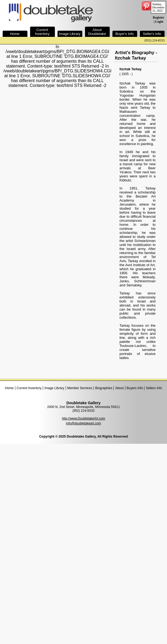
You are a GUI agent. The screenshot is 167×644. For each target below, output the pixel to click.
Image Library (54, 388)
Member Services (80, 388)
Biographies (104, 388)
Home (9, 388)
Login (159, 22)
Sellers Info (154, 388)
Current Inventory (29, 388)
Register (158, 17)
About (119, 388)
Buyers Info (135, 388)
